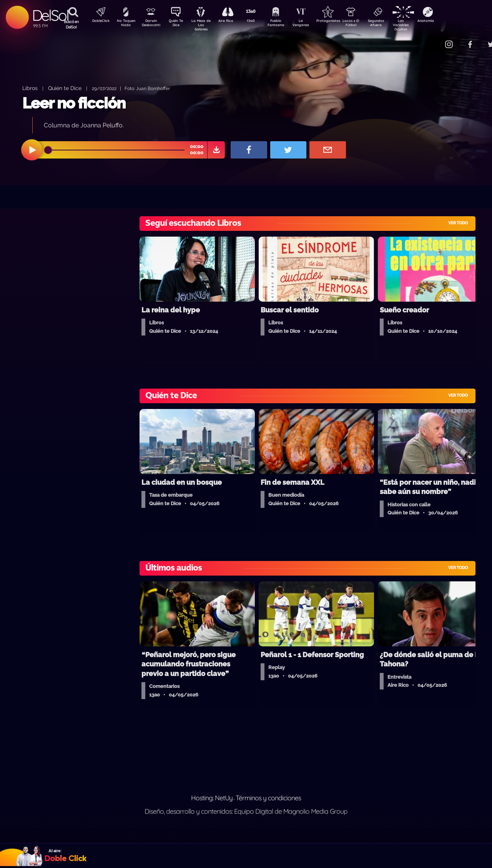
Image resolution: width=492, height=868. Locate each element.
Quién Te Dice (179, 24)
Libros (30, 88)
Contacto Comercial (433, 39)
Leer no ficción (74, 103)
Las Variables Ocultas (421, 25)
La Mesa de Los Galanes (206, 25)
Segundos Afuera (394, 24)
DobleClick (98, 22)
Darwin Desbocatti (152, 24)
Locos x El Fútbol (367, 24)
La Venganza (313, 24)
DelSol (50, 15)
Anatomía (448, 22)
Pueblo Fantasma (286, 24)
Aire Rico (233, 22)
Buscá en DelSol (71, 24)
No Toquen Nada (125, 24)
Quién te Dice (65, 88)
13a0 (259, 22)
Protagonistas (340, 22)
